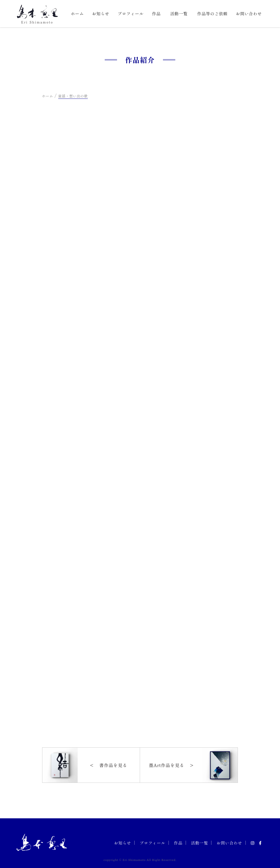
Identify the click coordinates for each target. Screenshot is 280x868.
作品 (156, 14)
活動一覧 (179, 14)
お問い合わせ (249, 14)
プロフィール (131, 14)
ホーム (77, 14)
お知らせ (101, 14)
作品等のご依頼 (212, 14)
